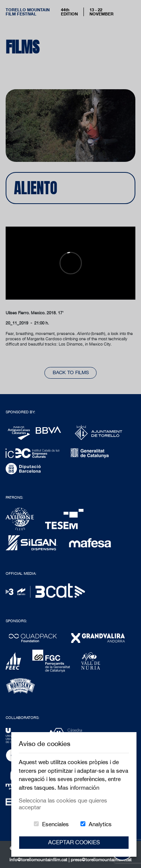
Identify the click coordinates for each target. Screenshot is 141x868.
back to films (71, 372)
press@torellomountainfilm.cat (101, 860)
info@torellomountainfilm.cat (39, 860)
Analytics (100, 824)
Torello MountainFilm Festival (28, 12)
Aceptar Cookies (74, 842)
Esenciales (55, 824)
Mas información (78, 788)
